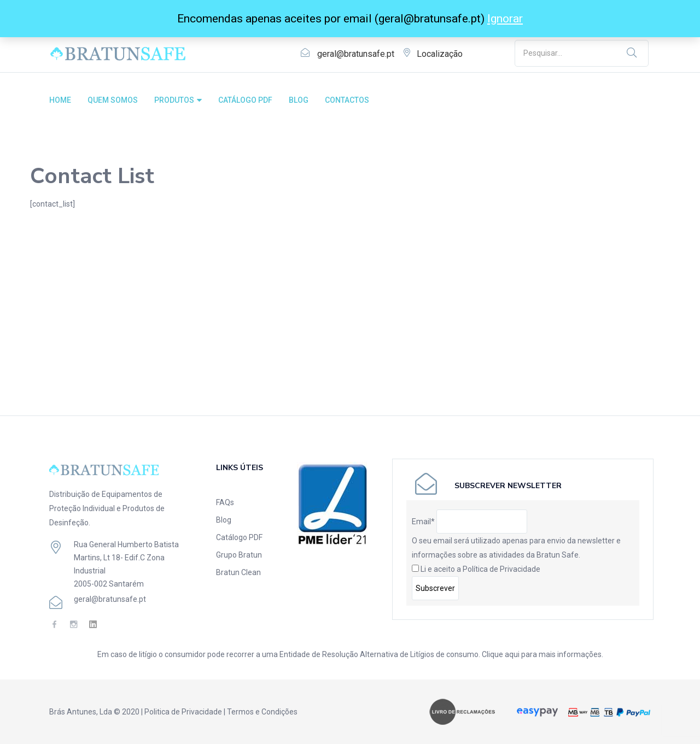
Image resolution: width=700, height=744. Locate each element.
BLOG (299, 100)
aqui (512, 654)
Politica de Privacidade (183, 712)
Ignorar (505, 19)
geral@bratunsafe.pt (356, 54)
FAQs (225, 502)
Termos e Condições (262, 712)
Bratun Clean (238, 572)
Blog (224, 520)
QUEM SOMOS (113, 100)
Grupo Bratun (239, 555)
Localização (440, 54)
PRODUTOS (178, 100)
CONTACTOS (347, 100)
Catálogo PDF (239, 537)
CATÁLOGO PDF (245, 100)
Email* (423, 522)
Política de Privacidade (501, 569)
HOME (60, 100)
